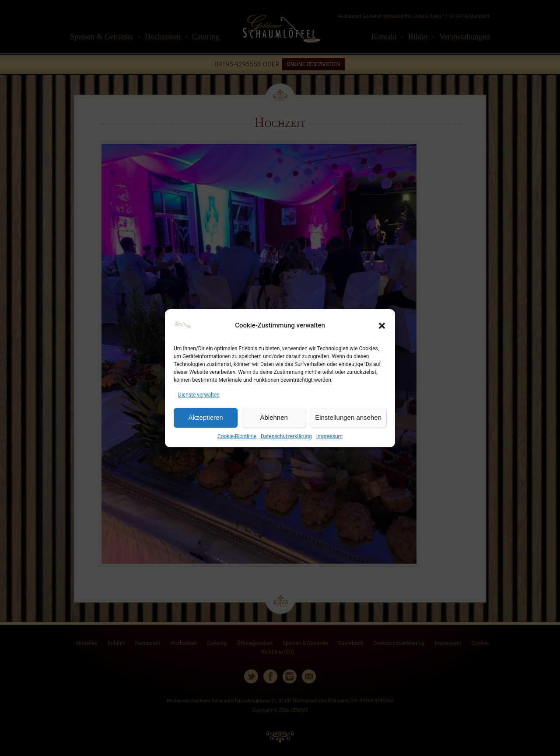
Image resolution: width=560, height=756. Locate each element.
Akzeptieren (205, 417)
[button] (382, 326)
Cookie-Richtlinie (237, 436)
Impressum (329, 436)
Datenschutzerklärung (286, 436)
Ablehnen (274, 417)
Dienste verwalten (199, 395)
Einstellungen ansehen (348, 417)
